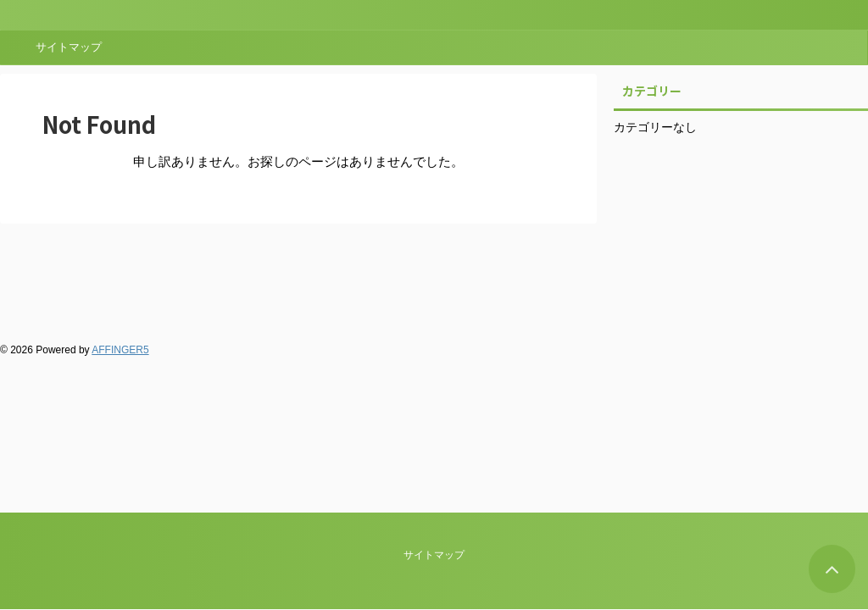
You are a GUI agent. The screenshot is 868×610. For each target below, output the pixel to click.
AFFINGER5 (120, 350)
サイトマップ (69, 47)
